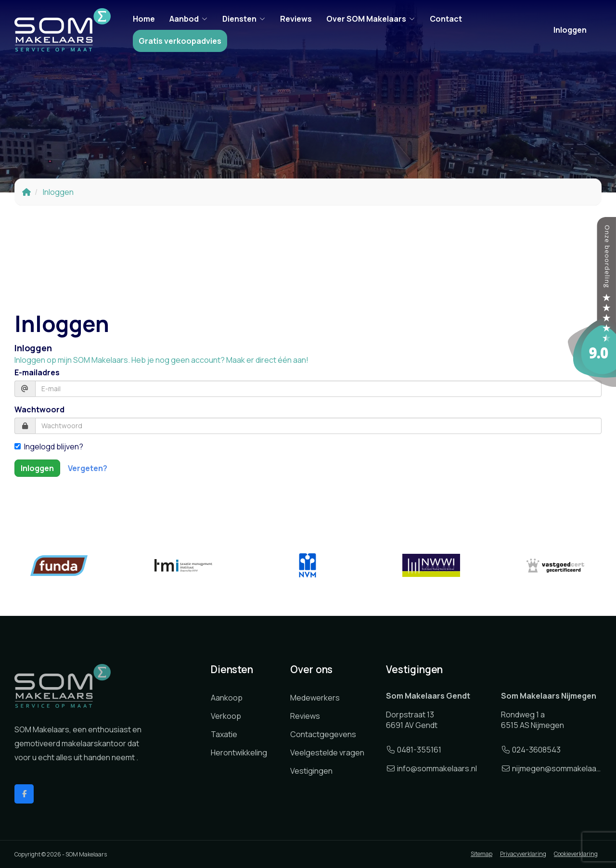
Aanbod (189, 19)
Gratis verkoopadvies (180, 41)
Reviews (296, 19)
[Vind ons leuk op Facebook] (24, 794)
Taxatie (224, 734)
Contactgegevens (323, 734)
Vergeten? (88, 468)
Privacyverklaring (523, 854)
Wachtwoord (39, 409)
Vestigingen (311, 771)
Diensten (244, 19)
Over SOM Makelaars (371, 19)
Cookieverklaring (576, 854)
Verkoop (226, 716)
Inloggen (570, 30)
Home (144, 19)
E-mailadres (37, 372)
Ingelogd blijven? (49, 447)
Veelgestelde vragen (327, 753)
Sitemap (481, 854)
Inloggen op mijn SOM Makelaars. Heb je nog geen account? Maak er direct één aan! (161, 360)
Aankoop (227, 698)
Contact (446, 19)
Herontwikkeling (239, 753)
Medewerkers (315, 698)
